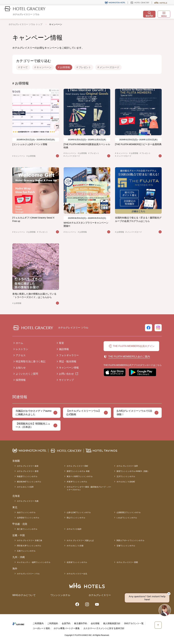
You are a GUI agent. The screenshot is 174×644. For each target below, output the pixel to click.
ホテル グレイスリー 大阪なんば (80, 540)
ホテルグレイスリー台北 (77, 574)
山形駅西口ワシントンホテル (129, 512)
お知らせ (21, 368)
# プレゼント (84, 67)
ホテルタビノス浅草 (25, 487)
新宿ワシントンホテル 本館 (78, 471)
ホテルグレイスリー (100, 595)
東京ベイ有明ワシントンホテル (80, 476)
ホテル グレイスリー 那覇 (127, 562)
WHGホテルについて (24, 595)
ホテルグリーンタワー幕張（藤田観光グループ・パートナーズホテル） (89, 488)
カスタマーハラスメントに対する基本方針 (104, 628)
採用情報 (21, 380)
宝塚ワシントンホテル (126, 546)
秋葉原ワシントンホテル (27, 476)
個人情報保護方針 (112, 623)
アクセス (21, 355)
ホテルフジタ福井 (74, 529)
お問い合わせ (66, 374)
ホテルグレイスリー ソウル (28, 574)
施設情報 (64, 349)
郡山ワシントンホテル (76, 518)
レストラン (22, 349)
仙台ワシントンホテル (26, 512)
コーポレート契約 (41, 628)
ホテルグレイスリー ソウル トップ (25, 24)
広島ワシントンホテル (26, 551)
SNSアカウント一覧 (134, 623)
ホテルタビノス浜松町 (126, 482)
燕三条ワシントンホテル (27, 529)
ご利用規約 (53, 623)
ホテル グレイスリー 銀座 (28, 466)
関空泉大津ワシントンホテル (29, 546)
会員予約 (66, 623)
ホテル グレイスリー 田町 (77, 466)
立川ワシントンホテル (126, 476)
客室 (61, 343)
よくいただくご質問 (27, 374)
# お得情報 (64, 67)
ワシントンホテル (60, 595)
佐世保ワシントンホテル (77, 562)
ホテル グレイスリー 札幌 (28, 501)
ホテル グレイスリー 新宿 (28, 471)
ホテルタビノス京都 (75, 546)
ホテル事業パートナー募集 (67, 628)
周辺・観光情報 (68, 361)
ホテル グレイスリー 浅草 (127, 466)
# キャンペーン (43, 67)
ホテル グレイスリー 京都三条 (30, 540)
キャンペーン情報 (69, 368)
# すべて (23, 67)
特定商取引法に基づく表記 (31, 361)
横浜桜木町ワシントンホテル (29, 482)
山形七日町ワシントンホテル (79, 512)
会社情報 (95, 623)
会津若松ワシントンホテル (28, 518)
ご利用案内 (38, 623)
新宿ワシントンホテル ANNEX (133, 471)
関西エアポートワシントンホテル (130, 540)
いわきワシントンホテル (127, 518)
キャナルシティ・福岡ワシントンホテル (34, 562)
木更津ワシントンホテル (77, 482)
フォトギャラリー (69, 355)
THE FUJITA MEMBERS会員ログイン (134, 346)
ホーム (19, 343)
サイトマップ (66, 380)
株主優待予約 (81, 623)
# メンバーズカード (108, 67)
